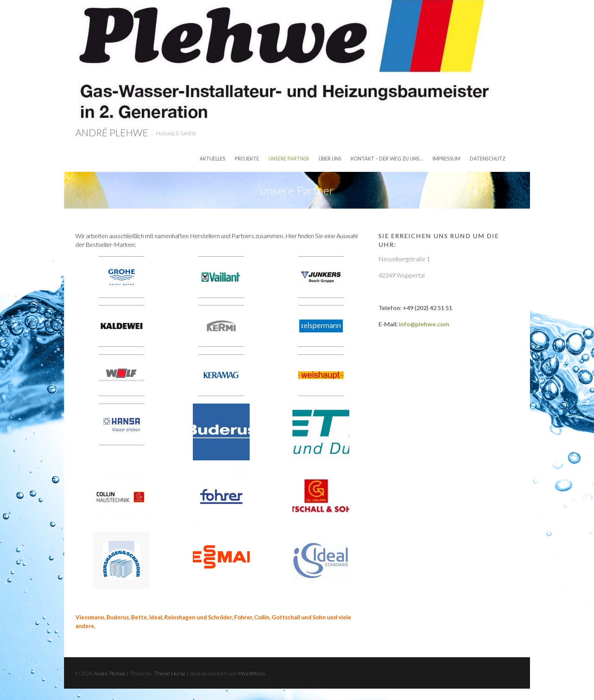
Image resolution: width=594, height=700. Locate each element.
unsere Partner (289, 159)
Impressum (446, 159)
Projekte (247, 159)
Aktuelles (213, 159)
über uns (330, 159)
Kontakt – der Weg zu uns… (387, 159)
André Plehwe (112, 133)
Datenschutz (488, 159)
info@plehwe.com (424, 324)
